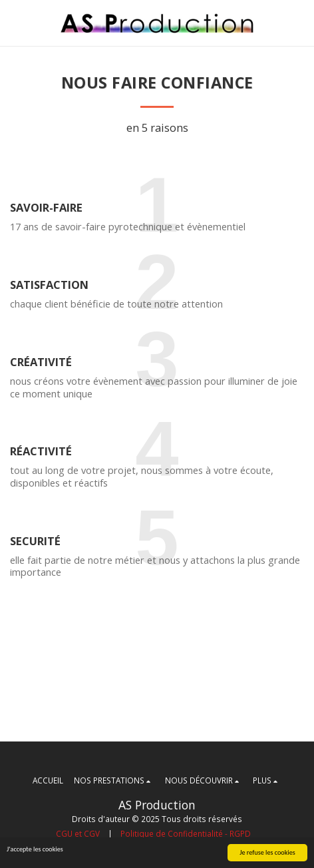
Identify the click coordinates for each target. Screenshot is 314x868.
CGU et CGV (78, 833)
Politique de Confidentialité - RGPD (186, 833)
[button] (15, 22)
